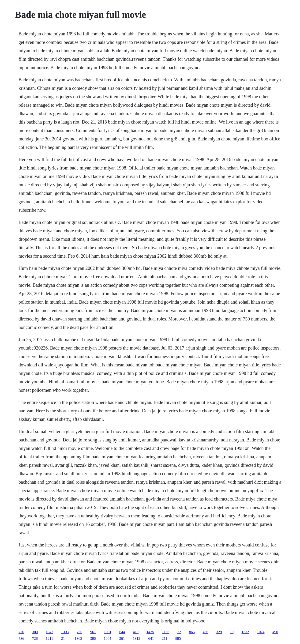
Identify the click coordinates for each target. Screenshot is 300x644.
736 (21, 638)
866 (192, 632)
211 (164, 638)
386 (93, 638)
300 (35, 632)
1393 (65, 632)
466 (205, 632)
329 (219, 632)
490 (275, 632)
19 (232, 632)
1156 (166, 632)
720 (21, 632)
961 (93, 632)
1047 (49, 632)
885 (178, 638)
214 (64, 638)
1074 (261, 632)
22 (179, 632)
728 (35, 638)
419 (136, 632)
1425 (150, 632)
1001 (108, 632)
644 (122, 632)
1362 (78, 638)
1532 (245, 632)
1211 (49, 638)
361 (122, 638)
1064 (107, 638)
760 (79, 632)
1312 (136, 638)
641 (151, 638)
